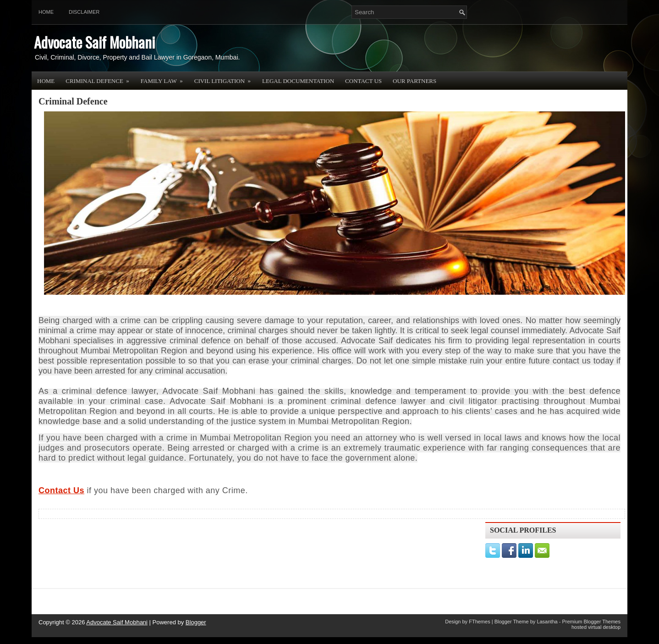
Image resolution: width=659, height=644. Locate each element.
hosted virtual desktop (596, 627)
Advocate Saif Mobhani (94, 42)
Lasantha (547, 622)
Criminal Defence (100, 78)
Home (46, 12)
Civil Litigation (225, 78)
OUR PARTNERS (415, 81)
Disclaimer (84, 12)
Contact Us (363, 81)
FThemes (479, 622)
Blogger (196, 622)
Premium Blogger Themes (591, 622)
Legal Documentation (298, 81)
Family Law (165, 78)
